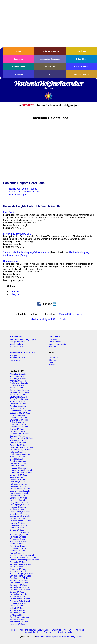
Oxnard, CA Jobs (17, 530)
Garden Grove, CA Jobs (20, 454)
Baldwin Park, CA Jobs (20, 390)
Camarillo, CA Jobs (18, 404)
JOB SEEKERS (16, 336)
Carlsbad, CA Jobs (18, 406)
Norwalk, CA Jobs (17, 523)
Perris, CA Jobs (16, 544)
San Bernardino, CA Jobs (21, 576)
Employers (19, 59)
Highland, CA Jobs (18, 468)
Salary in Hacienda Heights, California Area (26, 252)
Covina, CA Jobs (17, 429)
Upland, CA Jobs (17, 608)
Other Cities (81, 59)
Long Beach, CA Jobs (19, 502)
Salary (24, 255)
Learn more (15, 360)
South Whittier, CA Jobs (20, 599)
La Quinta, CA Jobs (18, 486)
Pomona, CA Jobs (18, 551)
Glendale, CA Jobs (18, 459)
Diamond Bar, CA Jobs (19, 434)
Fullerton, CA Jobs (18, 452)
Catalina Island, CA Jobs (20, 411)
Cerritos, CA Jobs (17, 415)
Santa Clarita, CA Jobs (19, 587)
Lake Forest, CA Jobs (19, 496)
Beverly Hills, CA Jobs (19, 397)
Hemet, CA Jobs (17, 466)
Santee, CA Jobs (17, 592)
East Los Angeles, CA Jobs (21, 438)
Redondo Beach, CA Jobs (21, 564)
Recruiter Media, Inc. (49, 96)
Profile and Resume (50, 51)
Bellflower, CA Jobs (18, 395)
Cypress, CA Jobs (17, 431)
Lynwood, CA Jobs (18, 507)
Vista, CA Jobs (16, 615)
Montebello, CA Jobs (19, 514)
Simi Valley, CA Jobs (19, 594)
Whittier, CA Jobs (17, 619)
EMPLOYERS (54, 336)
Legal (51, 362)
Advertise (53, 346)
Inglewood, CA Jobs (18, 475)
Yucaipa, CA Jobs (17, 624)
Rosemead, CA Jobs (18, 571)
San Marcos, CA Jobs (19, 583)
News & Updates (81, 67)
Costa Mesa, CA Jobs (19, 427)
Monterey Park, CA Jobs (20, 516)
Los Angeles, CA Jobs (19, 505)
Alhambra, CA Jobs (18, 374)
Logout (16, 294)
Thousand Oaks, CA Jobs (21, 601)
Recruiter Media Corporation (48, 636)
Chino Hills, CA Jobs (19, 418)
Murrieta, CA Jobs (18, 518)
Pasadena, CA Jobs (18, 541)
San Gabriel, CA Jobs (19, 580)
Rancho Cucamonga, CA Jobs (23, 555)
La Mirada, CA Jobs (18, 482)
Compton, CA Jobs (18, 424)
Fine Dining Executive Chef (17, 234)
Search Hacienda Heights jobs (23, 339)
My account (16, 291)
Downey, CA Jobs (17, 436)
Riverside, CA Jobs (18, 569)
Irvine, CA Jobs (16, 477)
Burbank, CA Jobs (17, 401)
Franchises (81, 51)
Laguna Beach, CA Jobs (20, 489)
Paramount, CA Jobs (19, 539)
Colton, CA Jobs (17, 422)
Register (13, 346)
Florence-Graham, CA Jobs (21, 447)
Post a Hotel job (18, 195)
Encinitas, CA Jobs (18, 443)
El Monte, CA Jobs (18, 440)
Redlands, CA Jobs (18, 562)
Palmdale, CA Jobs (18, 537)
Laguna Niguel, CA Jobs (20, 491)
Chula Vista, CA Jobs (19, 420)
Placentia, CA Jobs (18, 548)
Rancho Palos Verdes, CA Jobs (23, 557)
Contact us (53, 358)
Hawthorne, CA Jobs (19, 463)
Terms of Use (49, 632)
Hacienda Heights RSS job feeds (49, 319)
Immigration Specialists (50, 59)
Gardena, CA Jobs (18, 457)
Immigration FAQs (18, 358)
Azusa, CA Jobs (17, 388)
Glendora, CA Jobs (18, 461)
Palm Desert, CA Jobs (19, 532)
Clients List (50, 67)
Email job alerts (16, 344)
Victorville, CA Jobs (18, 613)
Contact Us (30, 632)
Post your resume (17, 342)
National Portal (19, 67)
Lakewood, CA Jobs (18, 498)
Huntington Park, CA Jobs (21, 473)
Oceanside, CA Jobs (18, 525)
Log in (21, 346)
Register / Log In (81, 74)
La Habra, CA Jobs (18, 479)
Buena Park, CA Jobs (19, 399)
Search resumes (56, 342)
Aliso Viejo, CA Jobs (18, 376)
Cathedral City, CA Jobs (20, 413)
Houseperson (10, 261)
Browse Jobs (44, 630)
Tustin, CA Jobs (17, 606)
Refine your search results (23, 189)
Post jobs (53, 339)
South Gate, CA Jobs (19, 597)
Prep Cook (9, 212)
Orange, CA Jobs (17, 528)
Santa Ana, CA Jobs (18, 585)
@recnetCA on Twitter (71, 314)
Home (19, 51)
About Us (19, 74)
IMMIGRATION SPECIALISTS (22, 352)
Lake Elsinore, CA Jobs (20, 493)
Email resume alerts (57, 344)
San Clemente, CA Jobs (20, 578)
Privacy (52, 365)
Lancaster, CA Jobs (18, 500)
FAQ (50, 355)
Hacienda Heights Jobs (72, 636)
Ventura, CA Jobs (17, 610)
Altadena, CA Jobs (18, 379)
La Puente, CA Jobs (18, 484)
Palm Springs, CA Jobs (20, 535)
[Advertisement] (49, 24)
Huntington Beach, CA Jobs (22, 470)
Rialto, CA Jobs (16, 567)
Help (50, 74)
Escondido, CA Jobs (18, 445)
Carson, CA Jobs (17, 408)
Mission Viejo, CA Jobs (20, 512)
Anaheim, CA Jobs (18, 381)
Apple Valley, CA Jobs (19, 383)
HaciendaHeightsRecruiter (49, 85)
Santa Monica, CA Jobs (20, 590)
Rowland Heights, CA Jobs (21, 574)
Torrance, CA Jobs (18, 603)
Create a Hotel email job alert (25, 192)
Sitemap (52, 360)
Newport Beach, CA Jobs (21, 521)
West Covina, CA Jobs (19, 617)
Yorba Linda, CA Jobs (19, 622)
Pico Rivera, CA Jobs (19, 546)
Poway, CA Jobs (17, 553)
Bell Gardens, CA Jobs (19, 392)
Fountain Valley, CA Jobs (20, 450)
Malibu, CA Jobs (17, 509)
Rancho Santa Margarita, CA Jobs (24, 560)
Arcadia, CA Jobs (17, 385)
